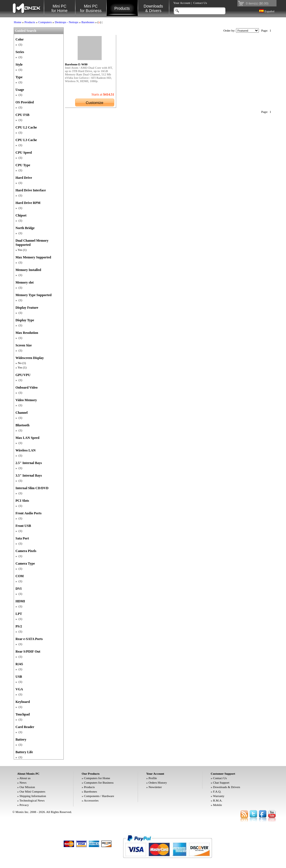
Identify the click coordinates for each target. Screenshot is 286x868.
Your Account (182, 3)
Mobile (218, 805)
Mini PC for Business (91, 8)
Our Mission (27, 787)
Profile (153, 778)
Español (267, 11)
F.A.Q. (217, 791)
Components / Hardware (99, 796)
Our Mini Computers (32, 791)
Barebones (88, 22)
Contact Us (200, 3)
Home (18, 22)
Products (122, 8)
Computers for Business (99, 783)
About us (25, 778)
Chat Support (221, 783)
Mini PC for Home (59, 8)
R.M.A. (218, 800)
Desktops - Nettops (66, 22)
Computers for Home (97, 778)
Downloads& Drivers (153, 8)
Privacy (24, 805)
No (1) (22, 363)
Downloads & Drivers (227, 787)
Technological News (32, 800)
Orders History (158, 783)
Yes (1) (22, 250)
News (23, 783)
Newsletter (155, 787)
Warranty (219, 796)
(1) (20, 44)
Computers (45, 22)
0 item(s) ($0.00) (257, 3)
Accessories (91, 800)
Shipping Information (33, 796)
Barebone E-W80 (76, 64)
